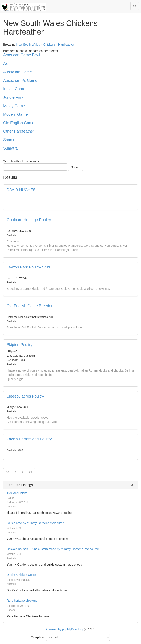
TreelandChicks (17, 493)
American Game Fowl (22, 55)
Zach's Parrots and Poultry (29, 439)
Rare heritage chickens (22, 601)
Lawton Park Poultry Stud (28, 267)
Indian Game (14, 89)
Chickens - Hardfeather (59, 45)
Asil (6, 63)
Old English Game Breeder (30, 306)
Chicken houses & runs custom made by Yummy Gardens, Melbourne (53, 549)
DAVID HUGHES (21, 190)
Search (76, 167)
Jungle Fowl (13, 97)
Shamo (9, 140)
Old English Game (19, 123)
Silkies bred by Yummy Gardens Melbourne (35, 523)
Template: (38, 637)
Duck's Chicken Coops (22, 575)
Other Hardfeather (19, 131)
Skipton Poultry (20, 345)
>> (31, 472)
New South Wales (28, 45)
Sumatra (10, 148)
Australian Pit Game (20, 81)
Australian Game (17, 72)
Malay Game (14, 106)
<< (8, 472)
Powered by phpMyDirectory (64, 629)
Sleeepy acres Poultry (25, 396)
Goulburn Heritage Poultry (29, 220)
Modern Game (15, 114)
